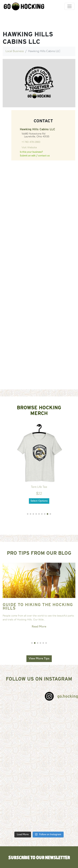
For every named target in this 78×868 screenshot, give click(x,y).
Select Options (39, 501)
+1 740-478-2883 (31, 142)
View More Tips (39, 659)
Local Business (15, 51)
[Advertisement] (38, 349)
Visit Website (29, 148)
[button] (28, 514)
